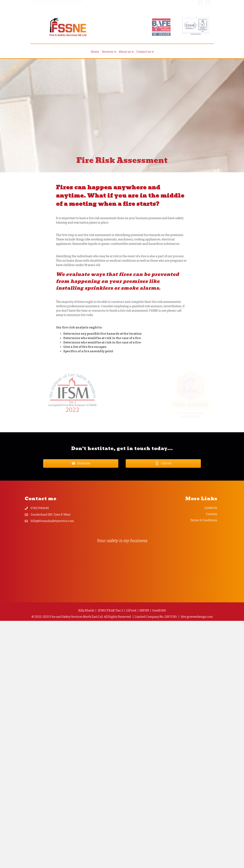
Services (108, 54)
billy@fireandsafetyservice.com (52, 521)
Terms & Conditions (204, 520)
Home (95, 54)
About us (125, 54)
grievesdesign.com (200, 617)
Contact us (144, 54)
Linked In (211, 508)
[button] (115, 54)
